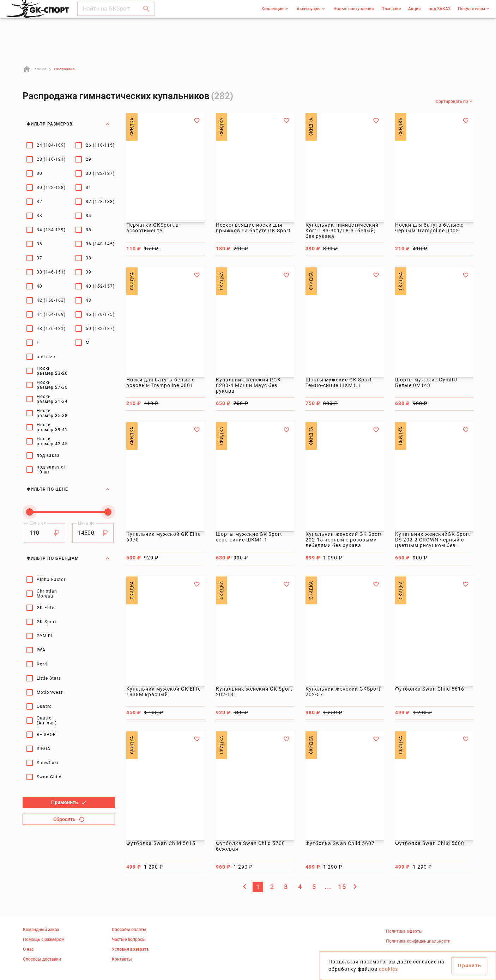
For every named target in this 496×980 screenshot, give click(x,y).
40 (40, 286)
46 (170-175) (100, 314)
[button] (146, 16)
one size (46, 357)
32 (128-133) (100, 202)
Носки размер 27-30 (52, 385)
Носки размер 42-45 (52, 441)
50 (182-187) (100, 329)
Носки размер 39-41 (52, 427)
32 (40, 202)
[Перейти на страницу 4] (300, 887)
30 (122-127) (100, 173)
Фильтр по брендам (69, 498)
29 (89, 159)
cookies (388, 969)
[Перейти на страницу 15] (342, 887)
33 (40, 216)
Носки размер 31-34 (52, 399)
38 (89, 258)
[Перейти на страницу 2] (272, 887)
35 (89, 230)
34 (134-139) (51, 230)
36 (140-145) (100, 244)
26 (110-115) (100, 145)
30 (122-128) (51, 188)
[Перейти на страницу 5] (314, 887)
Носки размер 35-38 (52, 413)
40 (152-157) (100, 286)
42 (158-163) (51, 300)
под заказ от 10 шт (52, 470)
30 (40, 173)
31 (89, 188)
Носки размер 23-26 (52, 371)
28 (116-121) (51, 159)
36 (40, 244)
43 (89, 300)
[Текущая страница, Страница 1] (258, 887)
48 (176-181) (51, 329)
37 (40, 258)
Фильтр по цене (69, 485)
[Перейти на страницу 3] (286, 887)
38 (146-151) (51, 272)
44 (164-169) (51, 314)
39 (89, 272)
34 (89, 216)
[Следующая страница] (355, 886)
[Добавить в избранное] (197, 121)
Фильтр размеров (69, 124)
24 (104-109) (51, 145)
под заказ (48, 455)
